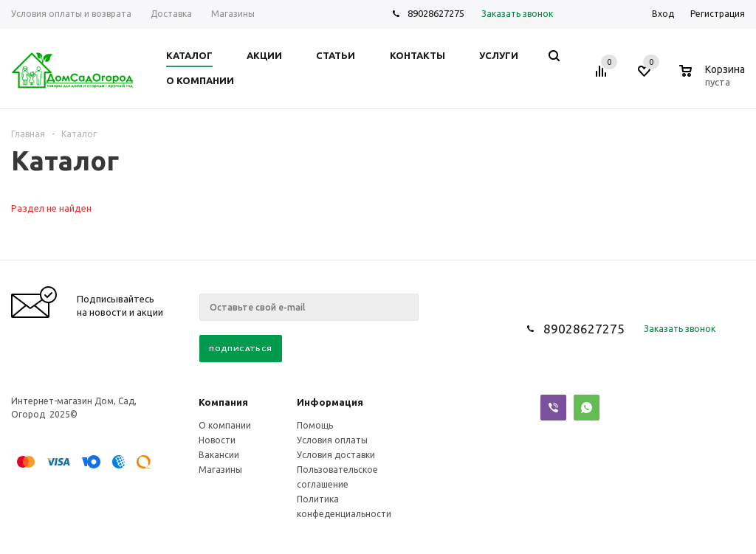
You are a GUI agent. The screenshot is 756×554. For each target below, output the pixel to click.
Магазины (220, 470)
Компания (223, 402)
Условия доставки (336, 455)
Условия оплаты (332, 440)
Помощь (315, 425)
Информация (330, 402)
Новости (217, 440)
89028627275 (436, 13)
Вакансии (219, 455)
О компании (225, 425)
